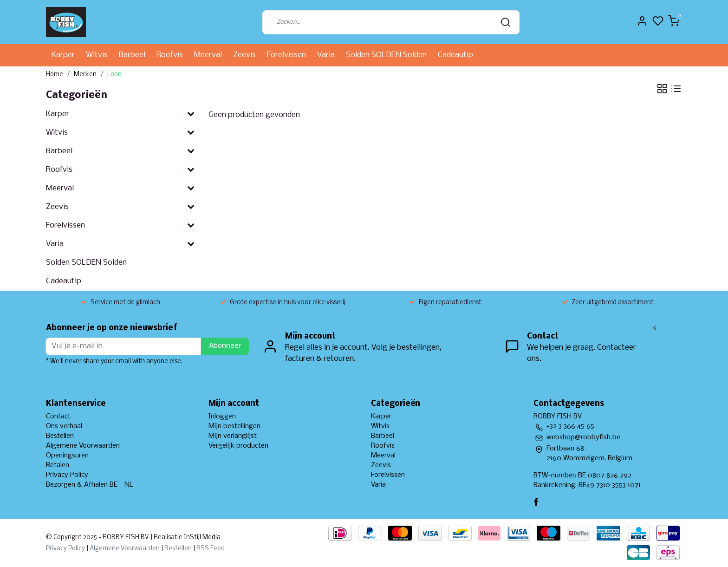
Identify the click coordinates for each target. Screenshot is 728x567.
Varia (326, 55)
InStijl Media (201, 538)
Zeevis (244, 55)
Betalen (58, 465)
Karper (63, 55)
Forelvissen (286, 55)
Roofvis (170, 55)
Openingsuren (67, 456)
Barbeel (132, 55)
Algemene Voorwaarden (83, 446)
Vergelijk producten (238, 446)
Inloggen (222, 417)
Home (55, 75)
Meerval (208, 55)
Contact (58, 417)
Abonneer (225, 346)
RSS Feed (211, 549)
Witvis (97, 55)
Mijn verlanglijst (233, 436)
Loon (114, 75)
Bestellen (60, 436)
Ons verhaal (64, 426)
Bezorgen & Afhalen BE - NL (90, 485)
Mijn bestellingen (234, 426)
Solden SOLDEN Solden (386, 55)
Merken (85, 75)
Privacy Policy (67, 475)
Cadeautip (455, 55)
